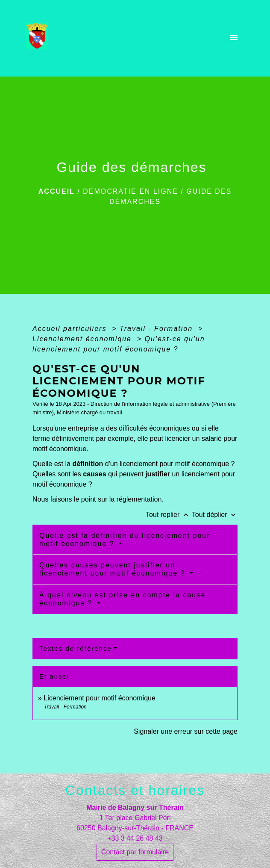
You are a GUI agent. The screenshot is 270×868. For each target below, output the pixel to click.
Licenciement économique (83, 339)
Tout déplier (215, 515)
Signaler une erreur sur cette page (186, 731)
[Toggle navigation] (234, 38)
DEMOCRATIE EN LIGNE (131, 191)
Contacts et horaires (135, 790)
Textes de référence (76, 648)
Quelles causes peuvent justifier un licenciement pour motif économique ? (114, 569)
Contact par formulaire (135, 852)
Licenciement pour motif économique (99, 698)
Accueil (57, 191)
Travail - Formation (158, 329)
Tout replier (169, 515)
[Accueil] (40, 38)
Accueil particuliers (71, 329)
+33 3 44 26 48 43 (135, 838)
